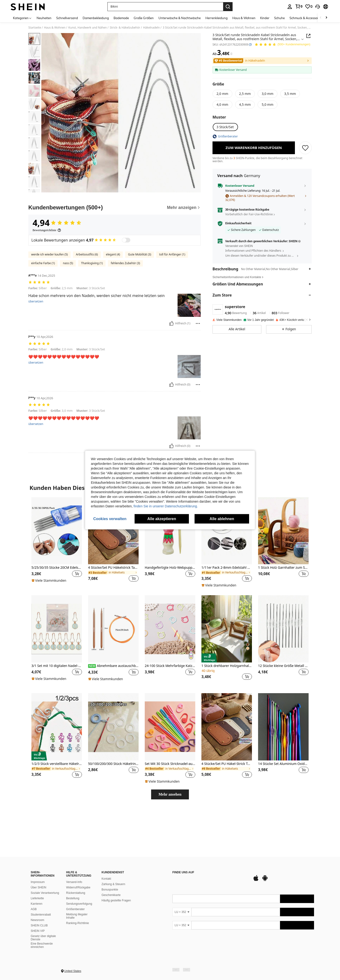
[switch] (126, 293)
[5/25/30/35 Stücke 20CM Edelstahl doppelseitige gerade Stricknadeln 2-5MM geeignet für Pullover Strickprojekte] (57, 583)
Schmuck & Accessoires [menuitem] (306, 18)
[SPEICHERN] (305, 148)
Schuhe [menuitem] (279, 18)
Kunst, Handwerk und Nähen (88, 28)
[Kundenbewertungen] (115, 260)
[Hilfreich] (171, 376)
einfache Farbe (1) (43, 316)
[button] (318, 7)
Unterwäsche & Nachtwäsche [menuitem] (180, 18)
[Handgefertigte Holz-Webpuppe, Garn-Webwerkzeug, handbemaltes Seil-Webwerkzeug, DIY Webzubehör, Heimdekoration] (170, 583)
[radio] (222, 94)
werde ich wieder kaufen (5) (49, 307)
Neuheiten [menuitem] (44, 18)
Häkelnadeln (151, 28)
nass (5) (68, 316)
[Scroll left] (321, 18)
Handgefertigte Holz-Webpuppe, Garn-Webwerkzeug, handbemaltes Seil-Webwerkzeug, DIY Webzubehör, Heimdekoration (170, 620)
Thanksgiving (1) (92, 316)
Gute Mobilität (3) (140, 307)
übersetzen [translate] (36, 354)
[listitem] (57, 595)
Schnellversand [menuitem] (67, 18)
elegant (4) (113, 307)
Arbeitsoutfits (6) (87, 307)
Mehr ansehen (170, 847)
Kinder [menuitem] (265, 18)
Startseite (35, 28)
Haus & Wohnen (55, 28)
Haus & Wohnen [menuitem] (244, 18)
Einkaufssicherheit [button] (238, 223)
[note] (50, 633)
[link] (299, 6)
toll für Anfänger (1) (172, 307)
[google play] (189, 914)
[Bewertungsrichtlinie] (47, 283)
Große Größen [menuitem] (144, 18)
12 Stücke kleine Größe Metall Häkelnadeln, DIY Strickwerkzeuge (283, 719)
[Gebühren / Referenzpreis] (231, 54)
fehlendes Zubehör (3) (125, 316)
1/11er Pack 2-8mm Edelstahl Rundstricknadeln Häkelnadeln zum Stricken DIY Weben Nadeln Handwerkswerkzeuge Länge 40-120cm (227, 620)
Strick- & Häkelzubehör (125, 28)
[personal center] (290, 7)
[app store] (180, 914)
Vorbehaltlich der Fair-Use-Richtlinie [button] (249, 214)
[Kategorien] (22, 18)
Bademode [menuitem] (121, 18)
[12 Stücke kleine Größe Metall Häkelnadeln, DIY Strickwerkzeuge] (283, 681)
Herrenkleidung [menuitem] (217, 18)
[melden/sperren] (198, 376)
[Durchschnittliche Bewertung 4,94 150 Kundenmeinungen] (282, 45)
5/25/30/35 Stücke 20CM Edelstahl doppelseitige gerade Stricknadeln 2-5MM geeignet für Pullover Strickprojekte (57, 620)
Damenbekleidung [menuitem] (96, 18)
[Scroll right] (326, 18)
